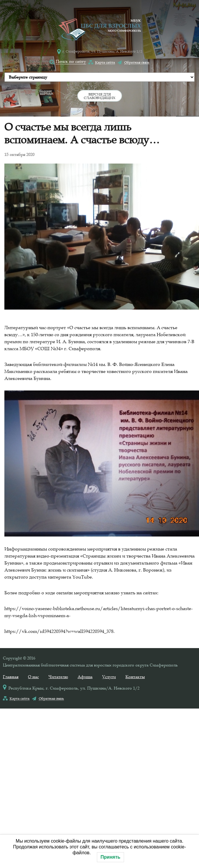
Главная (11, 677)
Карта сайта (105, 62)
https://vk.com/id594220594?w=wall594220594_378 (59, 631)
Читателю (58, 677)
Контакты (135, 677)
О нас (33, 677)
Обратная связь (137, 62)
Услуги (109, 677)
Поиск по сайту (71, 61)
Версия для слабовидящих (99, 96)
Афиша (85, 677)
